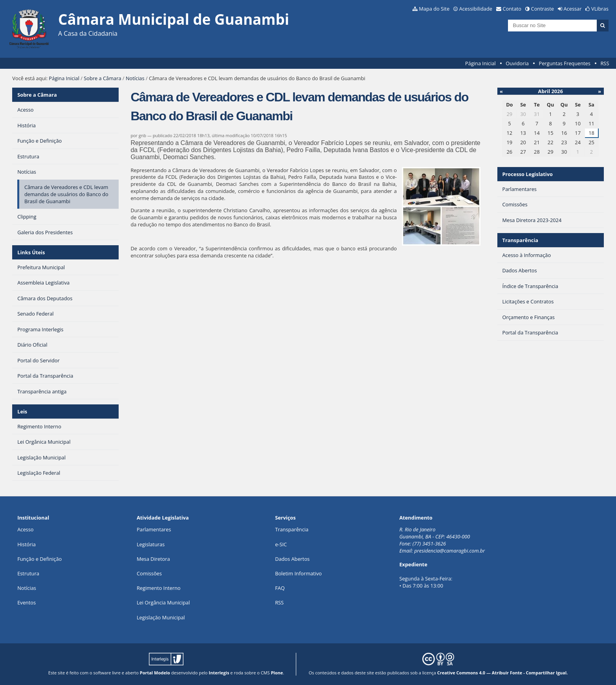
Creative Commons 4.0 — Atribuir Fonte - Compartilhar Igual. (503, 673)
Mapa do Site (434, 9)
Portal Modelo (155, 673)
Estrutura (28, 573)
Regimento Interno (159, 588)
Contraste (543, 9)
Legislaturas (151, 544)
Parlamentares (154, 529)
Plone (277, 673)
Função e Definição (39, 559)
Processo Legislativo (527, 174)
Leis (22, 411)
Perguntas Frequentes (564, 63)
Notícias (135, 78)
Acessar (573, 9)
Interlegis (219, 673)
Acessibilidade (476, 9)
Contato (512, 9)
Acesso (25, 529)
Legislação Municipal (161, 617)
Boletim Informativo (298, 573)
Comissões (149, 573)
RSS (605, 63)
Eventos (27, 602)
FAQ (280, 588)
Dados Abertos (292, 559)
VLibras (600, 9)
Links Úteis (31, 252)
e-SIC (281, 544)
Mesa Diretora (153, 559)
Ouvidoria (517, 63)
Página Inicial (480, 63)
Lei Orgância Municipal (163, 602)
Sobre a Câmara (102, 78)
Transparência (520, 240)
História (27, 544)
